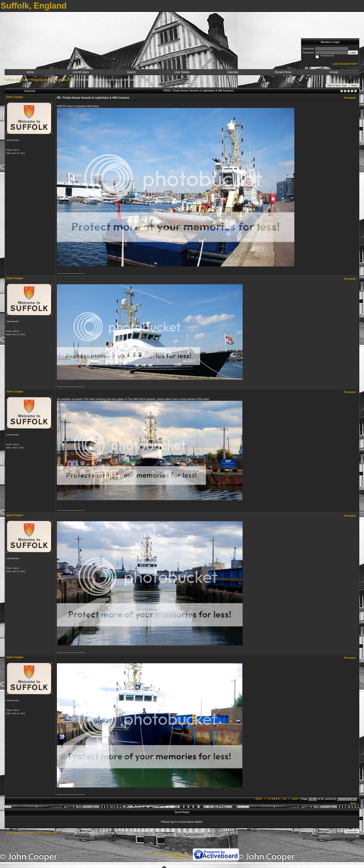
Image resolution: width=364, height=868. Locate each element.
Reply (354, 85)
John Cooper (15, 97)
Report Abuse (180, 858)
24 (285, 799)
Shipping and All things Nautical (52, 80)
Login (353, 52)
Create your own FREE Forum (169, 854)
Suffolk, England (16, 80)
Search (131, 72)
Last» (295, 799)
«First (259, 799)
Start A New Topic (337, 85)
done (353, 803)
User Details (182, 72)
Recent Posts (283, 72)
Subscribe (352, 832)
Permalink (350, 98)
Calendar (233, 72)
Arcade (334, 72)
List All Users (81, 72)
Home (30, 72)
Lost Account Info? (345, 64)
